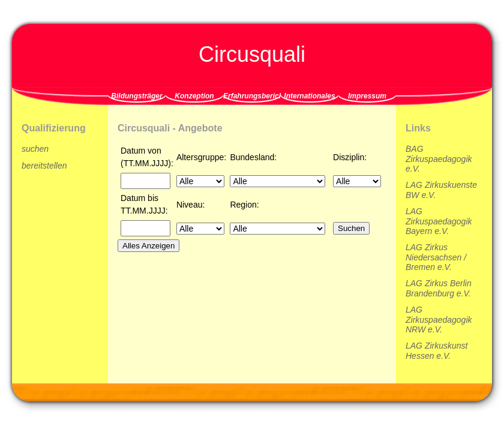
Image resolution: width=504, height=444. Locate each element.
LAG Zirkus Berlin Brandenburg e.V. (439, 288)
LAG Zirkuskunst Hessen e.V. (436, 351)
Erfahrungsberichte (252, 96)
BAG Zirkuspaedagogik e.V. (439, 159)
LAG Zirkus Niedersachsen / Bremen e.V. (436, 257)
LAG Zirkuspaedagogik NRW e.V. (439, 319)
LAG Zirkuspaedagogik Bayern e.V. (439, 221)
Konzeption (194, 96)
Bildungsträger (136, 96)
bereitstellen (44, 166)
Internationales (309, 96)
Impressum (367, 96)
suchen (35, 149)
